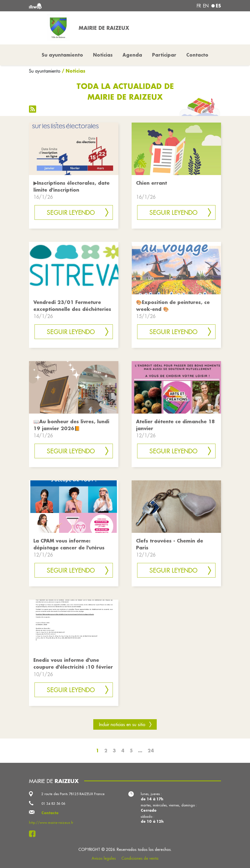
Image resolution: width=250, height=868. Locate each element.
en (206, 6)
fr (199, 6)
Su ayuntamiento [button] (62, 55)
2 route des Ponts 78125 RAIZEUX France (73, 794)
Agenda (132, 55)
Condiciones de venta (140, 858)
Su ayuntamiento (45, 71)
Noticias (103, 55)
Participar (164, 55)
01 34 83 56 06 (53, 803)
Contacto (197, 55)
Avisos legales (104, 858)
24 (151, 751)
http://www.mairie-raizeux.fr (51, 822)
